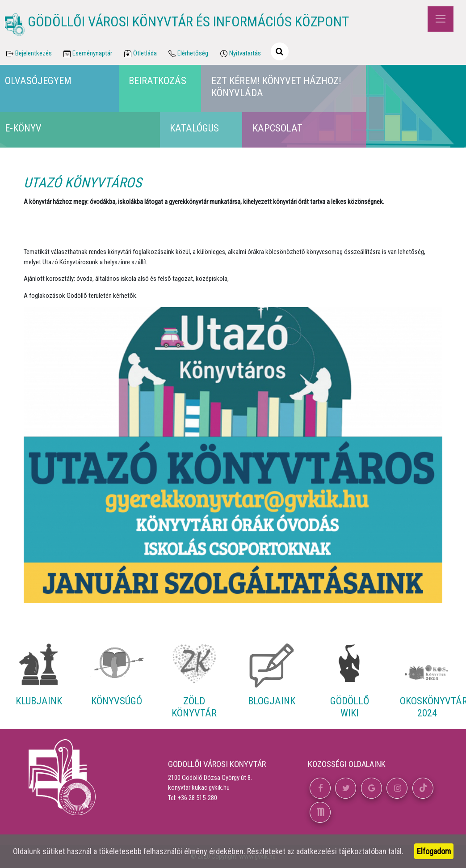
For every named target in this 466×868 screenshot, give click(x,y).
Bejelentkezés (28, 54)
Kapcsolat (277, 128)
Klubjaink (39, 701)
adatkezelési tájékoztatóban (341, 851)
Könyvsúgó (117, 701)
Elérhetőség (188, 54)
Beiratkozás (157, 80)
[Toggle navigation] (440, 19)
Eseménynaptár (87, 54)
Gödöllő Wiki (350, 707)
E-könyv (23, 128)
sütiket (54, 851)
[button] (320, 788)
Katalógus (194, 128)
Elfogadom (434, 851)
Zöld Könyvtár (194, 707)
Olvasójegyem (38, 80)
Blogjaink (272, 701)
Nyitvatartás (240, 54)
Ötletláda (140, 54)
